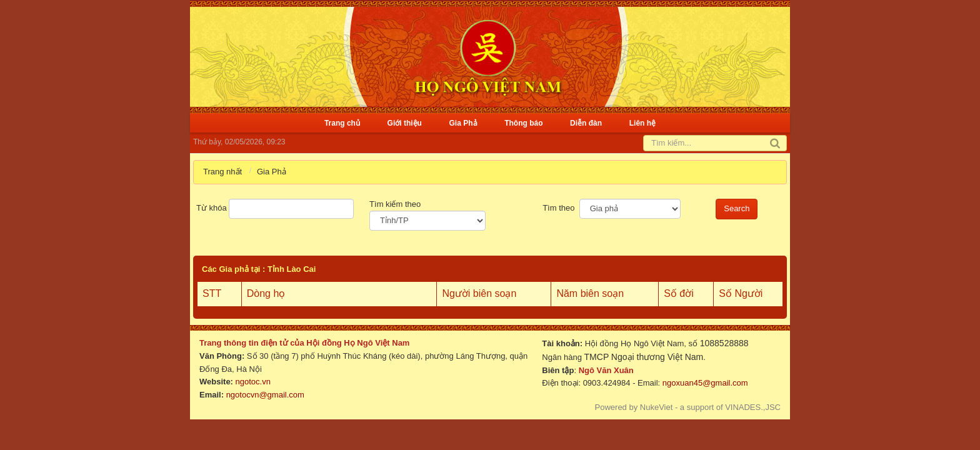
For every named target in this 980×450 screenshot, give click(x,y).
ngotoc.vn (253, 382)
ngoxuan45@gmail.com (704, 383)
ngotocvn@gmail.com (265, 395)
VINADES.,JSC (753, 407)
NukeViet (657, 407)
